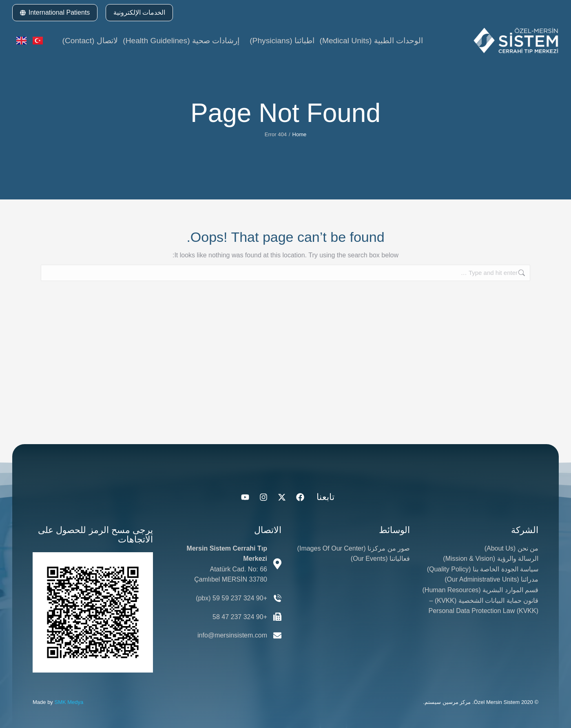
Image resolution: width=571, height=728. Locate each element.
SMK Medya (69, 702)
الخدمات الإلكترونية (139, 12)
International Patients (55, 12)
